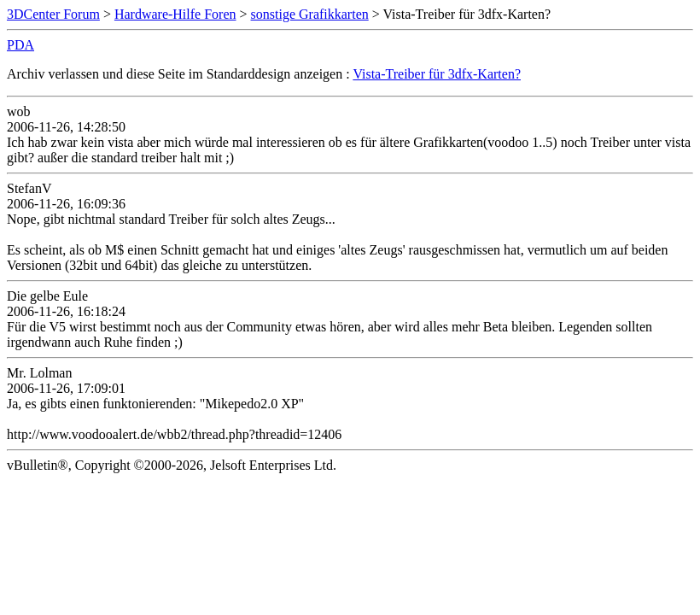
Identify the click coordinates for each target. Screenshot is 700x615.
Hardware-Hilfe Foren (175, 14)
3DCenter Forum (53, 14)
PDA (20, 45)
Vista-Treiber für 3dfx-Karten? (437, 74)
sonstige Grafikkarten (310, 14)
